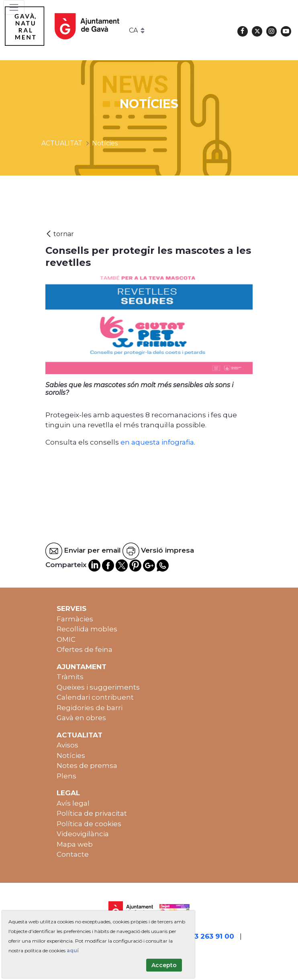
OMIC (66, 639)
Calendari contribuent (95, 697)
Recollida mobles (87, 629)
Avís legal (73, 803)
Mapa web (75, 844)
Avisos (67, 745)
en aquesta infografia (156, 442)
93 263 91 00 (212, 936)
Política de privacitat (92, 813)
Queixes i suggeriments (98, 687)
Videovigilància (83, 834)
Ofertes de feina (85, 649)
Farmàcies (75, 619)
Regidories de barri (90, 708)
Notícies (71, 755)
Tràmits (70, 677)
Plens (66, 776)
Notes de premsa (87, 766)
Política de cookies (89, 824)
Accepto (164, 965)
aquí (73, 950)
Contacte (73, 854)
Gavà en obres (81, 718)
